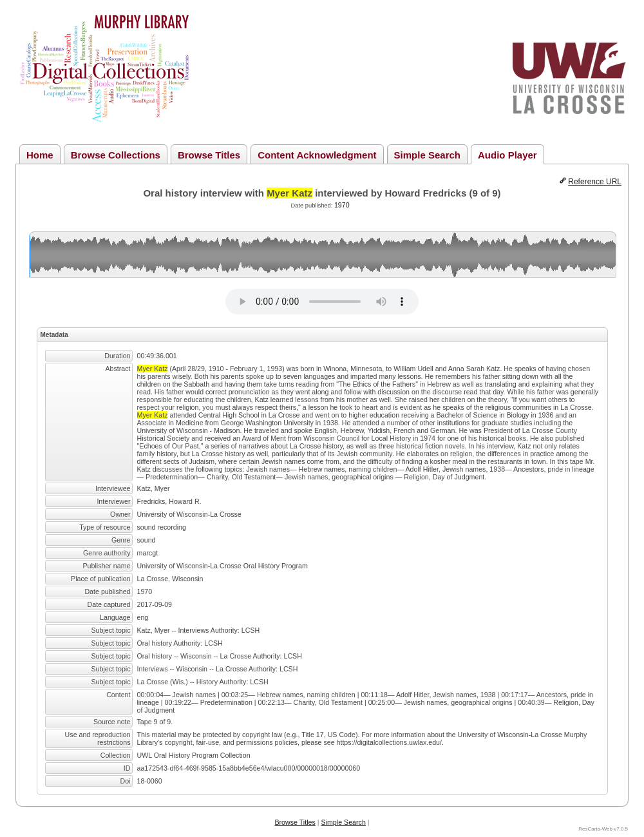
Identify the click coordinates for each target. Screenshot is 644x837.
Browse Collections (116, 155)
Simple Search (427, 155)
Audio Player (507, 155)
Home (40, 155)
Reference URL (595, 182)
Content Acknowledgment (317, 155)
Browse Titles (209, 155)
